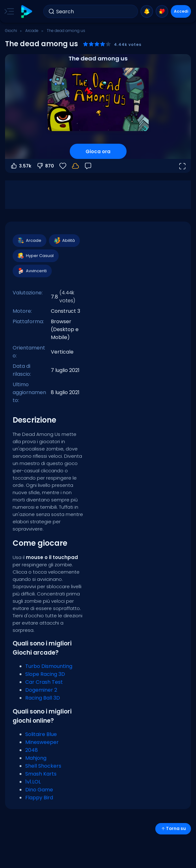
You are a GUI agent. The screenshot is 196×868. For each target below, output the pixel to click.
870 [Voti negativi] (45, 166)
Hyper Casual (35, 256)
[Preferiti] (63, 166)
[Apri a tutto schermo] (182, 166)
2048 (32, 750)
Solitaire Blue (41, 734)
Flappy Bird (39, 798)
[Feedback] (88, 166)
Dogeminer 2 (41, 690)
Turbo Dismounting (49, 666)
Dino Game (39, 790)
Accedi (181, 11)
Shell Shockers (43, 766)
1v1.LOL (33, 782)
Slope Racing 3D (45, 674)
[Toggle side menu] (8, 11)
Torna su (173, 829)
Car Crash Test (44, 682)
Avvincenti (32, 271)
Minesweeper (42, 742)
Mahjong (36, 758)
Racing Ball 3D (43, 698)
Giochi (11, 31)
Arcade (32, 31)
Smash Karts (41, 774)
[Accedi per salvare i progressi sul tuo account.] (75, 166)
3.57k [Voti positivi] (21, 166)
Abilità (64, 241)
